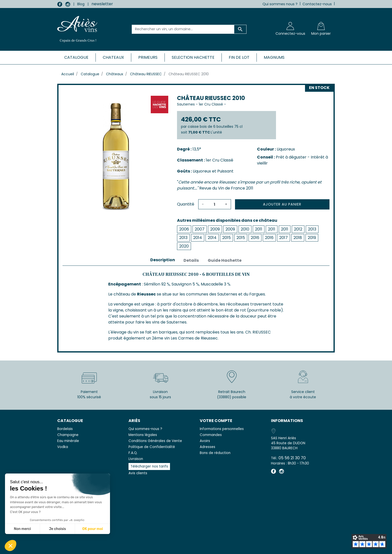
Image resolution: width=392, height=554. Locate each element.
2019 (312, 238)
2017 (283, 238)
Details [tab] (191, 260)
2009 (215, 229)
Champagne (68, 435)
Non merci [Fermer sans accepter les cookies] (22, 529)
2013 (312, 229)
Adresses (207, 447)
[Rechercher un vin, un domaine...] (183, 29)
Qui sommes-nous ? (145, 429)
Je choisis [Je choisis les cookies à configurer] (57, 529)
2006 (184, 229)
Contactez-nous (317, 4)
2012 (298, 229)
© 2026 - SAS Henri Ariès (196, 547)
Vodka (63, 447)
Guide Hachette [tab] (225, 260)
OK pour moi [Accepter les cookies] (93, 529)
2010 (245, 229)
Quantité (186, 204)
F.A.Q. (133, 453)
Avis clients (138, 473)
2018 (298, 238)
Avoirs (205, 441)
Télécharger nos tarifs (149, 466)
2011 (259, 229)
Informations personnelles (222, 429)
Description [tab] (163, 260)
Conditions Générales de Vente (155, 441)
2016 (255, 238)
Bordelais (65, 429)
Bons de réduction (215, 453)
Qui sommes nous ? (280, 4)
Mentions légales (143, 435)
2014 (198, 238)
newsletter (102, 4)
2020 (184, 246)
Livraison (136, 459)
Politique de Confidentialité (152, 447)
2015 (226, 238)
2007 (200, 229)
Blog (81, 4)
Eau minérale (68, 441)
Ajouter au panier (282, 204)
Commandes (211, 435)
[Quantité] (214, 204)
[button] (10, 545)
